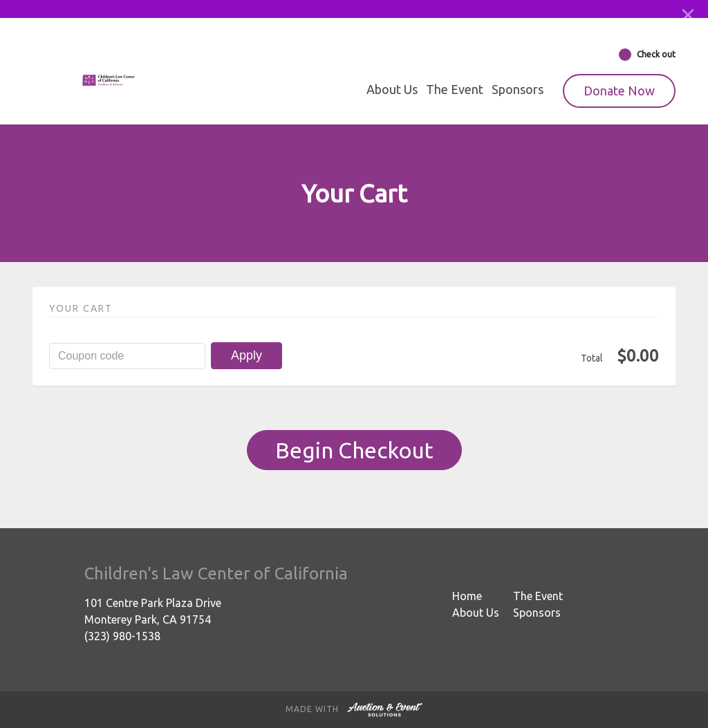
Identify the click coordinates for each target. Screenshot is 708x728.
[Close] (688, 15)
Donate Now (619, 91)
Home (467, 596)
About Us (392, 89)
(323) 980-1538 (122, 636)
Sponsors (518, 89)
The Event (455, 89)
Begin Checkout (354, 450)
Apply (246, 355)
